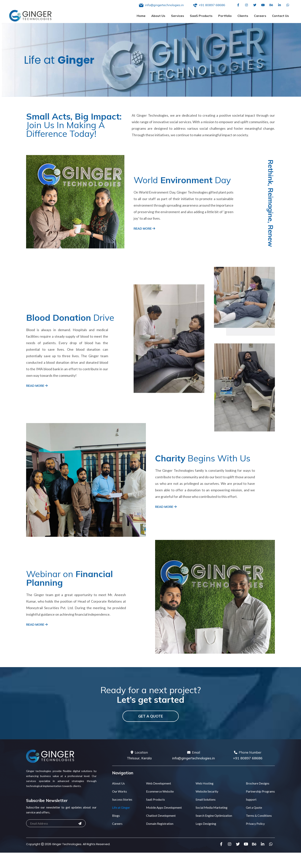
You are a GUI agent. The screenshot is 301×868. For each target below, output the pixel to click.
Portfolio (225, 16)
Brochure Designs (258, 802)
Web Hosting (205, 802)
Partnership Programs (260, 810)
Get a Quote (151, 735)
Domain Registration (160, 843)
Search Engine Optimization (214, 835)
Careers (260, 16)
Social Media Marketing (212, 826)
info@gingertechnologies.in (193, 777)
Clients (243, 16)
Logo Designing (206, 843)
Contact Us (280, 16)
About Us (158, 16)
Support (251, 818)
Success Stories (122, 818)
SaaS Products (201, 16)
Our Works (119, 810)
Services (178, 16)
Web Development (159, 802)
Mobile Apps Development (164, 826)
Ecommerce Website (160, 810)
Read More (144, 248)
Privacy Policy (255, 843)
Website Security (207, 810)
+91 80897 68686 (248, 777)
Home (141, 16)
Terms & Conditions (259, 835)
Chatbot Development (161, 835)
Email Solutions (206, 818)
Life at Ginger (121, 826)
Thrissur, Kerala (139, 777)
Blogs (116, 835)
